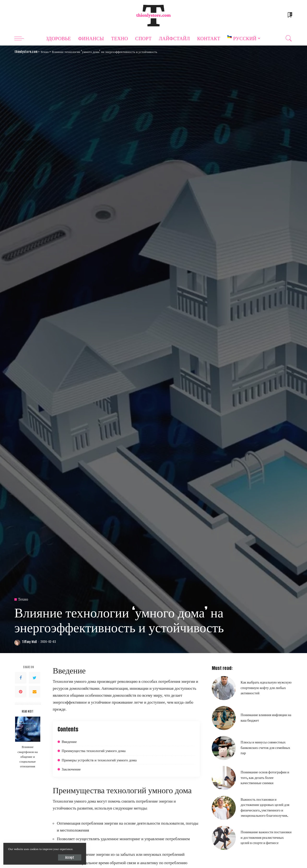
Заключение (71, 769)
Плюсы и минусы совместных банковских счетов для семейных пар (265, 747)
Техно (23, 599)
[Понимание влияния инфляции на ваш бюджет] (224, 718)
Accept (59, 857)
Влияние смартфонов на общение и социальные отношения (28, 756)
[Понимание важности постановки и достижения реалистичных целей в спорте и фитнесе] (224, 838)
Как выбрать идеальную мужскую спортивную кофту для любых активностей (266, 687)
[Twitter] (35, 678)
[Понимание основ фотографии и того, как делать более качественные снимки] (224, 778)
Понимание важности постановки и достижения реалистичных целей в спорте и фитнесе (266, 837)
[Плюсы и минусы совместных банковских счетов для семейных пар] (224, 748)
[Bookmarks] (289, 16)
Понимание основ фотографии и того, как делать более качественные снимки (265, 777)
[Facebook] (21, 678)
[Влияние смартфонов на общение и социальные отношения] (28, 729)
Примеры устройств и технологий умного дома (99, 760)
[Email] (35, 692)
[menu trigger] (22, 38)
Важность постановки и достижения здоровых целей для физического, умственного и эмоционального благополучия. (265, 807)
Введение (69, 741)
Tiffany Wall (29, 642)
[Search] (289, 38)
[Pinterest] (21, 692)
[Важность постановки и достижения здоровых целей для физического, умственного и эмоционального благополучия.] (224, 808)
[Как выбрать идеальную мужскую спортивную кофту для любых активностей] (224, 688)
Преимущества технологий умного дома (94, 750)
